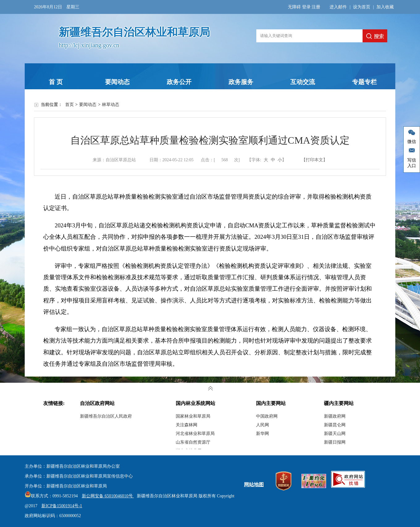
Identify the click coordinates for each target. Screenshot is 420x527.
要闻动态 (117, 82)
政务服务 (241, 82)
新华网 (262, 434)
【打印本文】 (314, 160)
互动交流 (303, 82)
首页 (69, 105)
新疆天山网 (335, 434)
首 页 (56, 82)
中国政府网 (267, 416)
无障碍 (294, 7)
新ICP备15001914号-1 (62, 506)
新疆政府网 (335, 416)
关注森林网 (187, 425)
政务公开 (179, 82)
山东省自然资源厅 (193, 442)
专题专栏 (364, 82)
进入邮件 (338, 7)
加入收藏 (385, 7)
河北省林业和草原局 (195, 434)
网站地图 (254, 485)
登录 (306, 7)
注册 (316, 7)
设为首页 (362, 7)
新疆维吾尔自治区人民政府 (106, 416)
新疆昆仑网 (335, 425)
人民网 (262, 425)
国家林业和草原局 (193, 416)
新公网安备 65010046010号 (106, 496)
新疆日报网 (335, 442)
